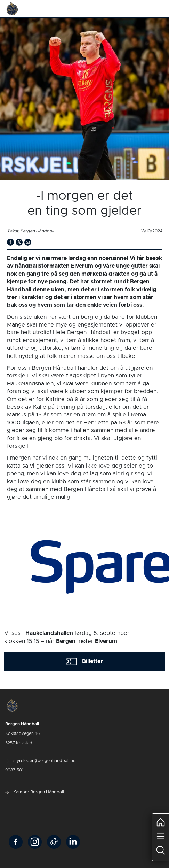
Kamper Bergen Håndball (35, 792)
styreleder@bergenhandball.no (41, 761)
